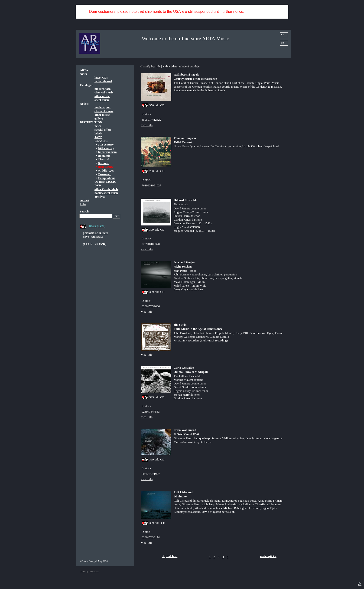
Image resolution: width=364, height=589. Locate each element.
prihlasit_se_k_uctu (96, 233)
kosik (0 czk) (97, 226)
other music (102, 96)
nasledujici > (268, 556)
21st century (106, 144)
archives (100, 197)
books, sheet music (106, 193)
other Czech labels (106, 189)
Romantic (104, 156)
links (83, 204)
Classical (103, 159)
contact (84, 200)
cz (283, 34)
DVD (98, 185)
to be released (103, 81)
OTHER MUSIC (105, 182)
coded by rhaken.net (89, 571)
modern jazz (102, 89)
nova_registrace (93, 237)
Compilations (106, 178)
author (166, 66)
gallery (99, 118)
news (98, 126)
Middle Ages (106, 170)
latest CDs (101, 78)
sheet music (102, 100)
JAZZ (98, 137)
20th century (106, 148)
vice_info (147, 125)
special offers (103, 130)
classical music (104, 92)
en (283, 43)
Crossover (104, 174)
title (158, 66)
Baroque (103, 163)
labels (98, 133)
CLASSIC (101, 141)
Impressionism (107, 152)
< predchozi (170, 556)
